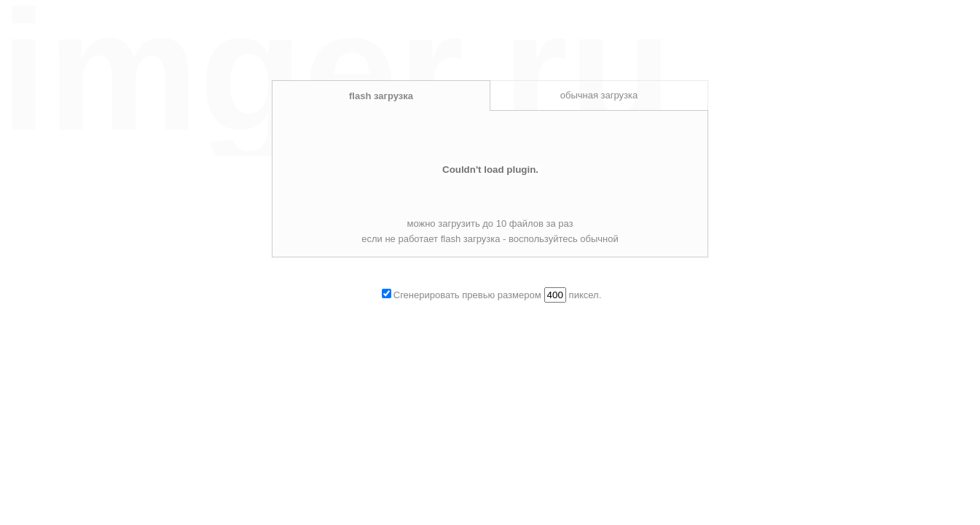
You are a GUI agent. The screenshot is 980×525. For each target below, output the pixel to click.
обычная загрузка (599, 95)
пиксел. (585, 295)
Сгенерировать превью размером (467, 295)
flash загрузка (381, 96)
